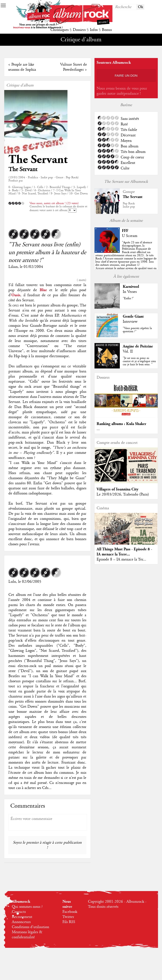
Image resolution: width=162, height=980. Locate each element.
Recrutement (22, 917)
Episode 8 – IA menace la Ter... (121, 559)
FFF (125, 231)
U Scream (130, 236)
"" (126, 259)
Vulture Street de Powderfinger (74, 67)
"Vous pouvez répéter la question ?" (137, 330)
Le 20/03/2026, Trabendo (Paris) (123, 494)
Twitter (68, 917)
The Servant (38, 160)
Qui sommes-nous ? (27, 907)
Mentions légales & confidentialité (27, 935)
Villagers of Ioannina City (117, 489)
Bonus (107, 30)
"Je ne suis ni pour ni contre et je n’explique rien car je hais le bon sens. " (139, 361)
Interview (130, 322)
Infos (94, 30)
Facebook (70, 912)
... (98, 429)
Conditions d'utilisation (30, 927)
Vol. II (128, 352)
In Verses (130, 292)
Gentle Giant (133, 316)
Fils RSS (69, 922)
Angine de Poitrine (138, 346)
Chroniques (59, 30)
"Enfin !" (128, 298)
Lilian (13, 267)
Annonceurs (21, 922)
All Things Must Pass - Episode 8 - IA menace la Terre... (124, 552)
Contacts (19, 912)
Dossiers (79, 30)
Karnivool (131, 287)
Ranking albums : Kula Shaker (121, 424)
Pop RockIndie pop (129, 205)
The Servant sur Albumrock (126, 182)
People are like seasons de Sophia (22, 67)
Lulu (12, 582)
